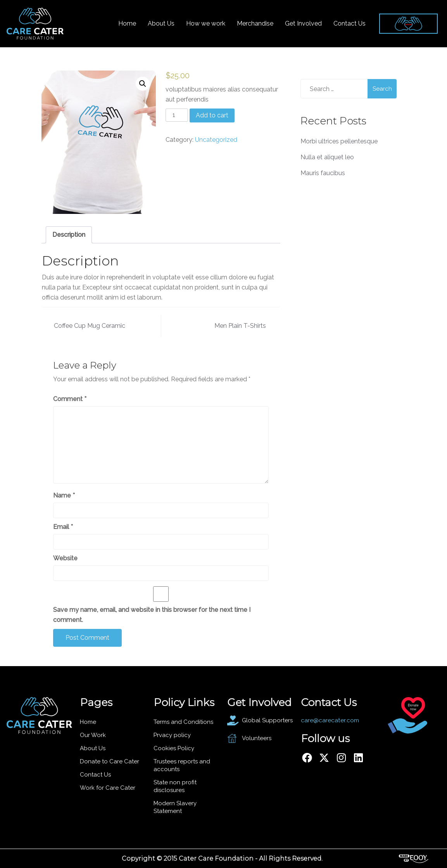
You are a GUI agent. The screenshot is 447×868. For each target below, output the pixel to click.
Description (69, 235)
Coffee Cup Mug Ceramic (90, 326)
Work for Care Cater (108, 788)
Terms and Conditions (183, 722)
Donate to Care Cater (110, 761)
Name (64, 495)
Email (63, 527)
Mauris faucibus (323, 173)
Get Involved (303, 23)
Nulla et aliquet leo (327, 157)
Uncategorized (216, 140)
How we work (206, 23)
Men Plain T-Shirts (240, 326)
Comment (70, 399)
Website (65, 558)
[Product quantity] (177, 115)
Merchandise (255, 23)
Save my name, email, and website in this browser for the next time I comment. (152, 615)
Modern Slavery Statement (175, 807)
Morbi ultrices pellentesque (339, 141)
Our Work (93, 735)
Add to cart (212, 115)
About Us (161, 23)
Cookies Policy (174, 748)
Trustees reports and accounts (182, 765)
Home (127, 23)
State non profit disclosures (175, 786)
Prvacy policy (172, 735)
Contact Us (349, 23)
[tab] (69, 235)
